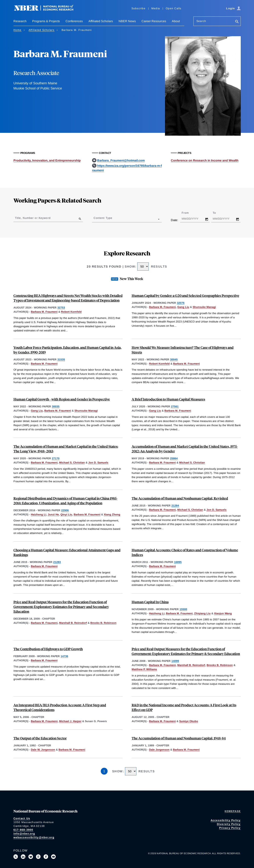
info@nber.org (24, 834)
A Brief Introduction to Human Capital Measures (168, 399)
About (176, 21)
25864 (174, 458)
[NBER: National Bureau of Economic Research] (47, 10)
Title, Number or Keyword (33, 218)
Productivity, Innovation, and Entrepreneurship (47, 160)
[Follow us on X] (16, 857)
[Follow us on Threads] (38, 857)
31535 (61, 359)
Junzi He (53, 514)
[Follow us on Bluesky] (31, 857)
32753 (61, 308)
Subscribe (138, 8)
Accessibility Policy (226, 820)
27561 (175, 406)
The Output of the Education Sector (40, 738)
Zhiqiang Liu (202, 613)
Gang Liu (183, 307)
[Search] (237, 22)
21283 (57, 562)
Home (18, 30)
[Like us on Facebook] (46, 857)
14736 (64, 656)
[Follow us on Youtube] (53, 857)
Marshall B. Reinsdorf (73, 623)
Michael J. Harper (70, 721)
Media (156, 8)
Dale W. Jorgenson (43, 750)
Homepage (233, 811)
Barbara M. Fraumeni (44, 312)
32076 (181, 303)
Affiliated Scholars (101, 21)
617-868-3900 (23, 830)
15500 (183, 609)
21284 (175, 506)
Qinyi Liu (66, 514)
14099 (175, 661)
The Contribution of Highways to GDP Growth (48, 649)
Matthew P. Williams (144, 669)
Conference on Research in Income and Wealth (205, 160)
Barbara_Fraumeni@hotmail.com (121, 160)
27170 (56, 458)
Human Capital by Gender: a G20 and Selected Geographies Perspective (185, 295)
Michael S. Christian (72, 463)
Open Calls (174, 8)
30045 (174, 359)
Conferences (74, 21)
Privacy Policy (230, 828)
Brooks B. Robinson (103, 623)
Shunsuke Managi (204, 307)
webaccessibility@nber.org (34, 837)
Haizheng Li (39, 514)
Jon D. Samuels (98, 463)
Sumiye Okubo (189, 721)
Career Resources (154, 21)
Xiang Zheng (112, 514)
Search (201, 21)
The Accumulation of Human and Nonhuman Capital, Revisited (180, 498)
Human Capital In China (150, 602)
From (189, 213)
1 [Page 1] (104, 771)
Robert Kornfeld (71, 312)
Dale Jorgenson (159, 750)
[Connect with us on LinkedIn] (23, 857)
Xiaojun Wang (223, 613)
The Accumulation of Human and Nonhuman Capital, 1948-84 (179, 738)
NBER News (127, 21)
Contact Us (22, 818)
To (218, 213)
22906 (65, 510)
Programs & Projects (46, 21)
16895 (178, 562)
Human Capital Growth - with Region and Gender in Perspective (62, 399)
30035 (56, 406)
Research (20, 21)
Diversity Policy (229, 824)
